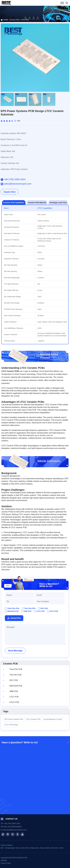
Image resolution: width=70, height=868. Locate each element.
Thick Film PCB (13, 608)
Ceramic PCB (14, 20)
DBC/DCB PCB (13, 611)
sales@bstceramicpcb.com (16, 184)
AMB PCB (28, 611)
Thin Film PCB (30, 608)
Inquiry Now (10, 192)
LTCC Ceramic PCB (33, 719)
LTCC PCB (25, 20)
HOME (4, 20)
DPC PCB (44, 608)
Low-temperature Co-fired (53, 719)
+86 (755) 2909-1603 (13, 179)
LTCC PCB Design (11, 725)
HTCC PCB (54, 611)
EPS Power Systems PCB (14, 719)
